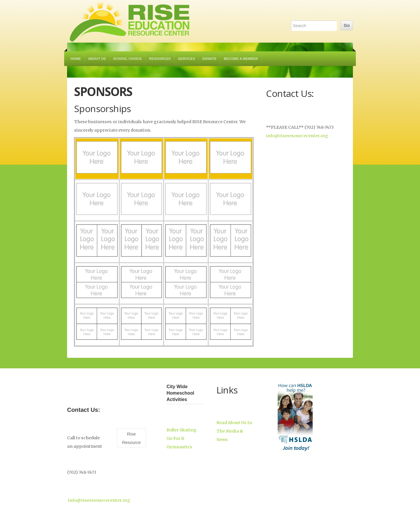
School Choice (127, 59)
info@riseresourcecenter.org (297, 136)
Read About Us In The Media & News (234, 431)
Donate (209, 59)
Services (187, 59)
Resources (160, 59)
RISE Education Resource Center (130, 21)
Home (76, 59)
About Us (97, 59)
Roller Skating (182, 430)
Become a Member (241, 59)
